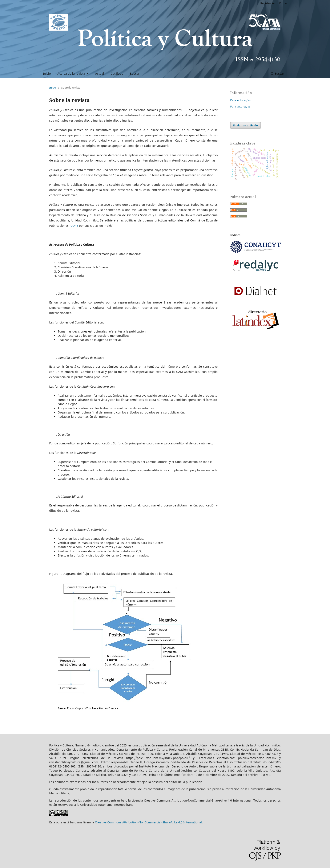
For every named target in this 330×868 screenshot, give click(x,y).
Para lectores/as (240, 100)
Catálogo (117, 74)
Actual (100, 74)
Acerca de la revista (72, 74)
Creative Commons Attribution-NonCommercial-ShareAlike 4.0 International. (149, 822)
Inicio (47, 74)
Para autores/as (240, 106)
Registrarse (267, 3)
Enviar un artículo (246, 125)
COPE (74, 226)
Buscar (135, 74)
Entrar (283, 3)
